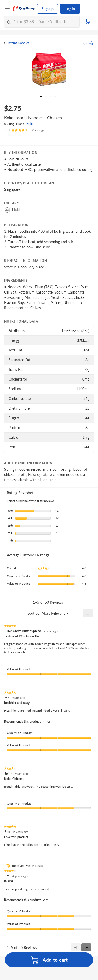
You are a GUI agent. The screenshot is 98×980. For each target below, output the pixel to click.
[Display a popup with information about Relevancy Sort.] (9, 613)
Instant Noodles (18, 43)
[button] (91, 43)
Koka (30, 124)
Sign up (48, 9)
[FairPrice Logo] (24, 9)
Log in (70, 9)
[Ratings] (25, 130)
